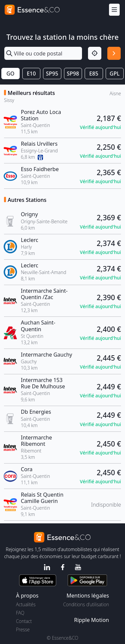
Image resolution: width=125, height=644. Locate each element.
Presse (23, 629)
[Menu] (114, 10)
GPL (115, 74)
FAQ (20, 613)
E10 (31, 74)
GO (10, 74)
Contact (24, 621)
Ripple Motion (91, 620)
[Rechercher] (114, 53)
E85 (94, 74)
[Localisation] (95, 53)
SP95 (52, 74)
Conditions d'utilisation (86, 604)
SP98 (73, 74)
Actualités (26, 604)
